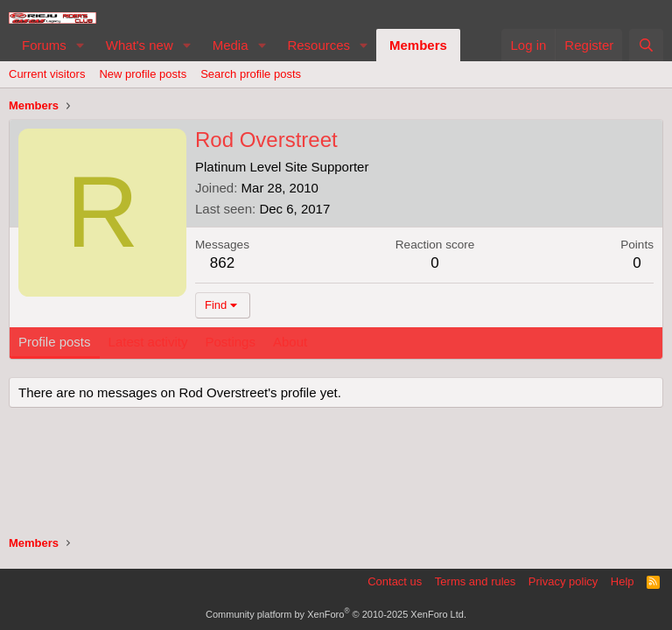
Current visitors (47, 74)
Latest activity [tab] (148, 342)
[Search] (646, 45)
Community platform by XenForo (336, 614)
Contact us (395, 581)
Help (623, 581)
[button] (80, 45)
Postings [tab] (230, 342)
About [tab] (290, 342)
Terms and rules (475, 581)
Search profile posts (251, 74)
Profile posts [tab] (55, 342)
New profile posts (143, 74)
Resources (318, 45)
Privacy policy (563, 581)
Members (418, 45)
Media (231, 45)
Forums (44, 45)
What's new (140, 45)
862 (222, 263)
